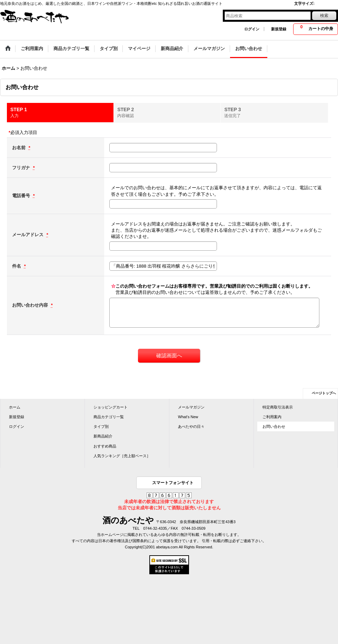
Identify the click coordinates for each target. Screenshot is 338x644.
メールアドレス (28, 235)
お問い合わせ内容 (31, 305)
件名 (17, 266)
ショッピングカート (111, 407)
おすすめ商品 (105, 446)
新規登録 (279, 29)
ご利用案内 (272, 417)
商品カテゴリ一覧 (109, 417)
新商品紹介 (103, 436)
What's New (188, 417)
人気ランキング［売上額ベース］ (122, 456)
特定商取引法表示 (278, 407)
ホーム (15, 407)
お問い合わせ (274, 426)
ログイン (252, 29)
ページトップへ (324, 393)
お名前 (19, 148)
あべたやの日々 (191, 426)
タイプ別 (101, 426)
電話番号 (22, 196)
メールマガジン (191, 407)
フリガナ (22, 168)
